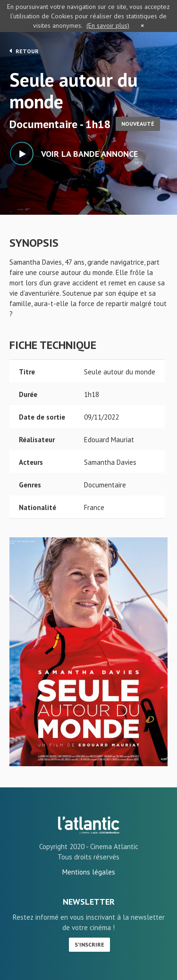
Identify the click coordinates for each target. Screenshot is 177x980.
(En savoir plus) (108, 25)
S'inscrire (89, 944)
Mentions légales (89, 872)
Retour (24, 51)
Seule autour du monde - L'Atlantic (89, 825)
